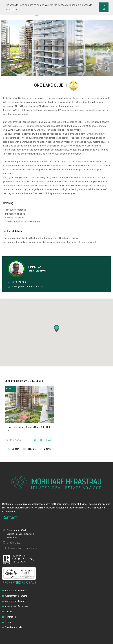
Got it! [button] (104, 7)
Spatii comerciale (14, 627)
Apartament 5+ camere (17, 606)
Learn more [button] (11, 9)
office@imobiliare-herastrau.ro (22, 548)
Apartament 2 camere (16, 591)
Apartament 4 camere (16, 601)
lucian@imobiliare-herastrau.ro (28, 287)
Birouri (8, 622)
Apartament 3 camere (16, 596)
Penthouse (10, 617)
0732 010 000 (19, 282)
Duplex (8, 612)
